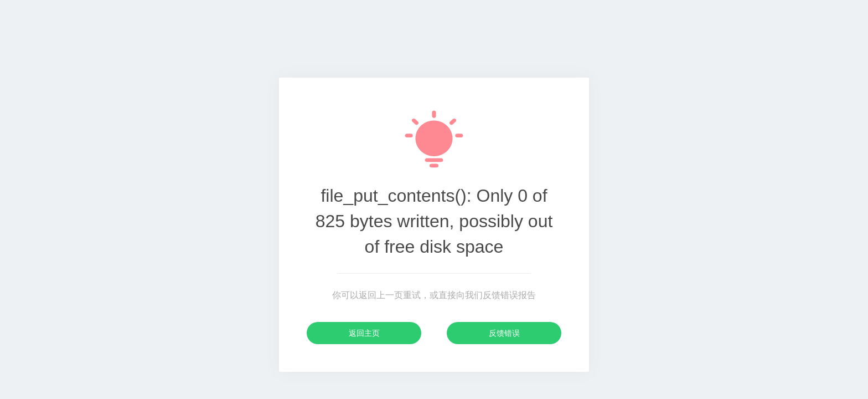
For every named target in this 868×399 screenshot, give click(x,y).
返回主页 (364, 333)
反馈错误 (504, 333)
